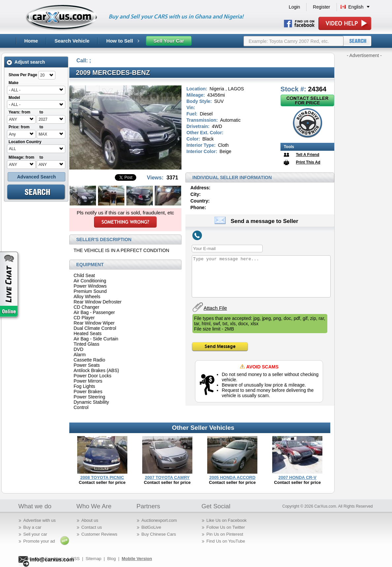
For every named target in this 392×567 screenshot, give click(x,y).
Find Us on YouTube (226, 541)
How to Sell (123, 41)
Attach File (215, 308)
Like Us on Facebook (227, 520)
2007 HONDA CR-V (297, 477)
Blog (112, 559)
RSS (75, 559)
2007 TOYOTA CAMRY (167, 477)
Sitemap (93, 559)
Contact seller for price (102, 482)
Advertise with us (40, 520)
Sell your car (35, 534)
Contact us (92, 527)
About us (90, 520)
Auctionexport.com (159, 520)
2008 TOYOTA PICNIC (102, 477)
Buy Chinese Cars (159, 534)
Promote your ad (39, 541)
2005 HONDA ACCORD (232, 477)
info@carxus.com (52, 560)
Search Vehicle (72, 41)
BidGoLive (151, 527)
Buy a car (33, 527)
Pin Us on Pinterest (225, 534)
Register (321, 7)
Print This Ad (308, 162)
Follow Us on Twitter (226, 527)
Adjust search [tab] (26, 62)
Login (294, 7)
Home (31, 41)
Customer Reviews (99, 534)
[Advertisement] (364, 158)
